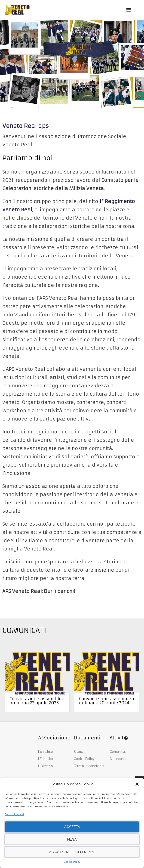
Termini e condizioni (89, 766)
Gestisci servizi (14, 814)
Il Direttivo (46, 766)
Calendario (118, 759)
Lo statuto (46, 752)
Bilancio (80, 752)
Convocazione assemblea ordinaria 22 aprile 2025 (37, 701)
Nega (72, 839)
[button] (137, 784)
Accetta (72, 827)
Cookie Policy (72, 862)
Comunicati (118, 752)
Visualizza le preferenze (72, 852)
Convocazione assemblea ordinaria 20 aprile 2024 (107, 701)
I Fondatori (46, 759)
